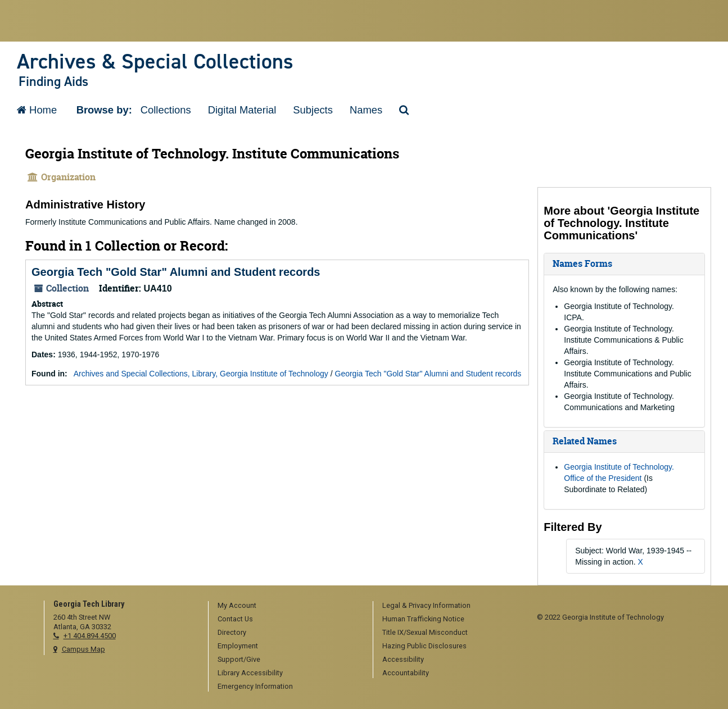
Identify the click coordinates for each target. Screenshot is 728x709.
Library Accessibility (250, 673)
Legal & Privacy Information (426, 605)
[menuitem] (287, 606)
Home (37, 110)
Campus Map (83, 649)
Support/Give (239, 659)
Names (366, 110)
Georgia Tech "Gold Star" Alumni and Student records (176, 272)
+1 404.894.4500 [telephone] (90, 636)
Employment (238, 646)
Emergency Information (255, 686)
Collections (166, 110)
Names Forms (582, 263)
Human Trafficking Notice (423, 619)
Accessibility (403, 659)
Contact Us (235, 619)
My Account (237, 605)
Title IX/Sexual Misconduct (425, 632)
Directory (232, 632)
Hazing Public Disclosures (424, 646)
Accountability (406, 673)
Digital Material (242, 110)
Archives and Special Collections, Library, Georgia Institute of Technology (201, 374)
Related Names (585, 441)
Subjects (313, 110)
